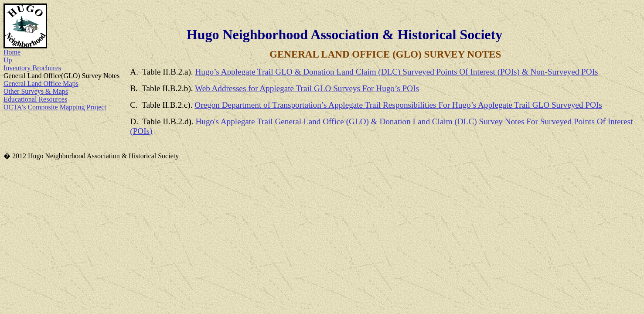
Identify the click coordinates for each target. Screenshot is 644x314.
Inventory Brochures (32, 68)
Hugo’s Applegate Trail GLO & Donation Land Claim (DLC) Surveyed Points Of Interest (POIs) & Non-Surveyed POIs (396, 72)
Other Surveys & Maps (36, 91)
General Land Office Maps (41, 84)
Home (12, 52)
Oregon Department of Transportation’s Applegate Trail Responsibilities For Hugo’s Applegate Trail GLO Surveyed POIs (398, 105)
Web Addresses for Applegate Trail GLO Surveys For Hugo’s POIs (307, 88)
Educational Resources (35, 99)
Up (8, 60)
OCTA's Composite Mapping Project (55, 107)
